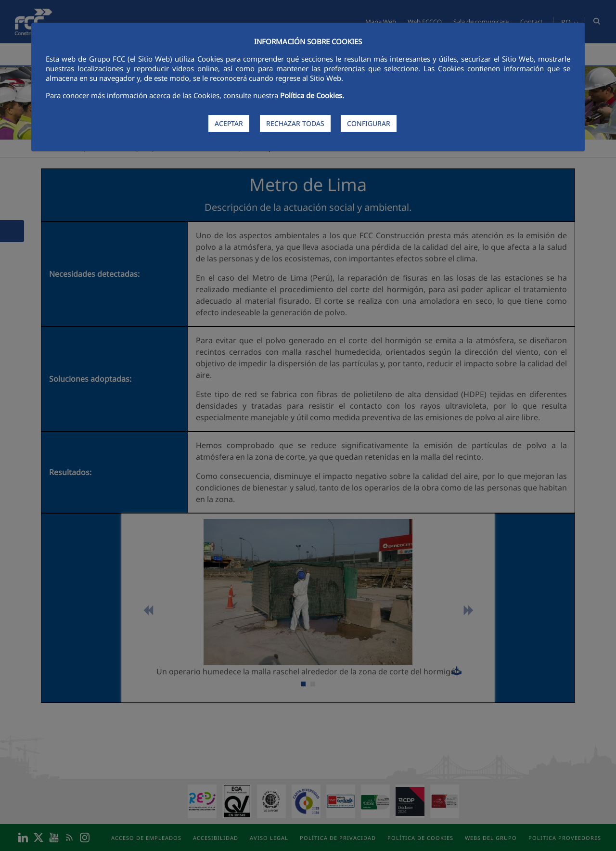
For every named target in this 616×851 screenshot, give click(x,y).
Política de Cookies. (312, 95)
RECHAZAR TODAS (295, 123)
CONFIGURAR (369, 123)
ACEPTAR (229, 123)
